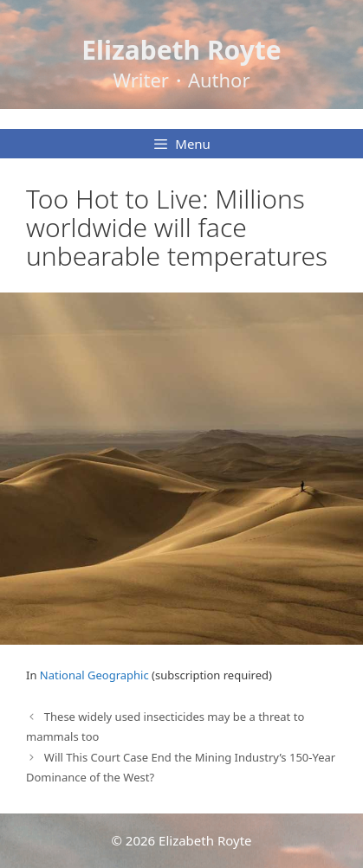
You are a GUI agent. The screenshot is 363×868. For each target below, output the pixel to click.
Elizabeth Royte (181, 50)
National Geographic (94, 675)
